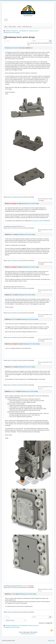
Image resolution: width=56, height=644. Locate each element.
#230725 (50, 589)
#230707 (50, 387)
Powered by (24, 634)
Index (6, 27)
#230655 (50, 230)
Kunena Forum (31, 634)
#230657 (50, 290)
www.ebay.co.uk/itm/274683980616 (41, 221)
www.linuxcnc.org (27, 27)
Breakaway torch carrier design (14, 48)
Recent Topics (12, 27)
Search (19, 27)
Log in (9, 197)
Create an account (17, 197)
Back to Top (51, 641)
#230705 (50, 362)
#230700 (50, 315)
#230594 (50, 43)
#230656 (50, 262)
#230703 (50, 339)
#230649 (50, 199)
